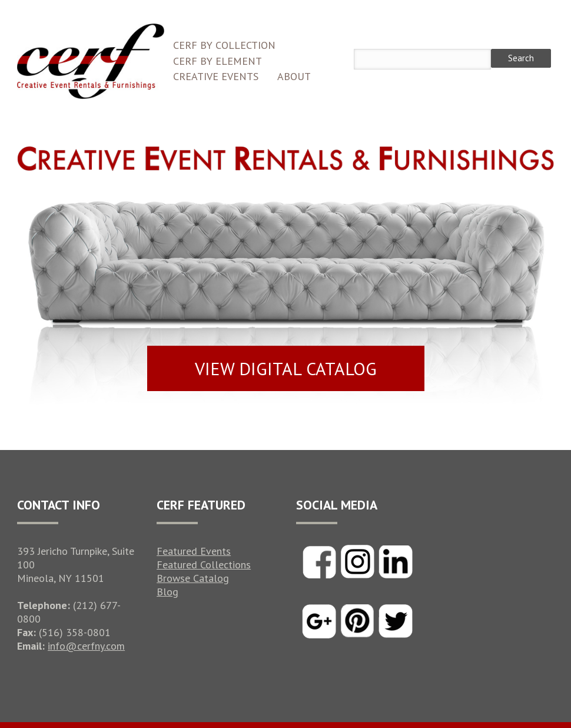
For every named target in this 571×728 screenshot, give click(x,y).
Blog (167, 592)
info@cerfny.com (86, 646)
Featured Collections (204, 565)
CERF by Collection (224, 45)
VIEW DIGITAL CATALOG (286, 368)
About (294, 76)
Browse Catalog (193, 578)
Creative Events (216, 76)
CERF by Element (218, 61)
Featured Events (194, 551)
